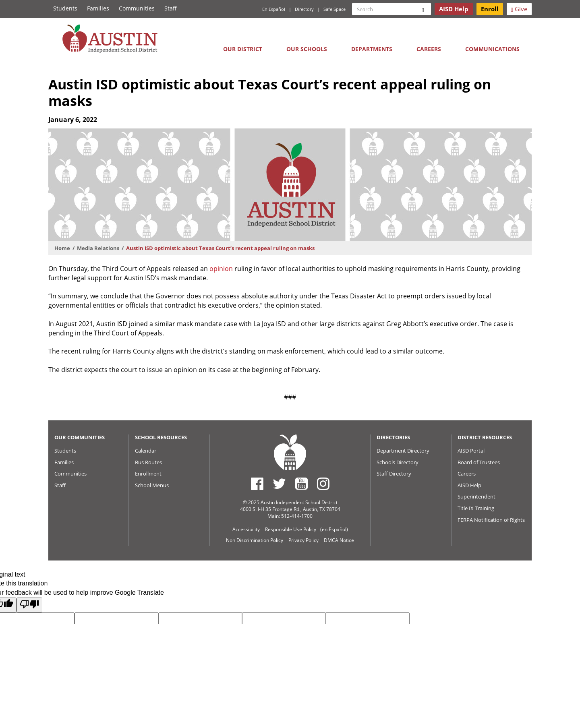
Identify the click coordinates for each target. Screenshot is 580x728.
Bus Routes (148, 462)
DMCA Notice (339, 540)
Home (62, 248)
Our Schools (307, 49)
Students (65, 8)
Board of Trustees (479, 462)
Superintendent (476, 496)
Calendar (146, 451)
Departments (372, 49)
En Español (274, 9)
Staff (171, 8)
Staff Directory (394, 474)
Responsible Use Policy (291, 529)
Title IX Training (476, 508)
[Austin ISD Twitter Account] (279, 484)
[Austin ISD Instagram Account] (323, 484)
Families (98, 8)
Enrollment (148, 474)
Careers (429, 49)
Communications (492, 49)
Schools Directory (398, 462)
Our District (243, 49)
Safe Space (335, 9)
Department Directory (403, 451)
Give (519, 9)
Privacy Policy (303, 540)
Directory (304, 9)
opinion (221, 269)
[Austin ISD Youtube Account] (301, 484)
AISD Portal (471, 451)
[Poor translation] (29, 605)
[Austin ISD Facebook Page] (257, 484)
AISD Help (469, 485)
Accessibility (246, 529)
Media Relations (98, 248)
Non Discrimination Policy (255, 540)
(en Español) (334, 529)
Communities (137, 8)
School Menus (152, 485)
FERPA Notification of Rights (491, 520)
